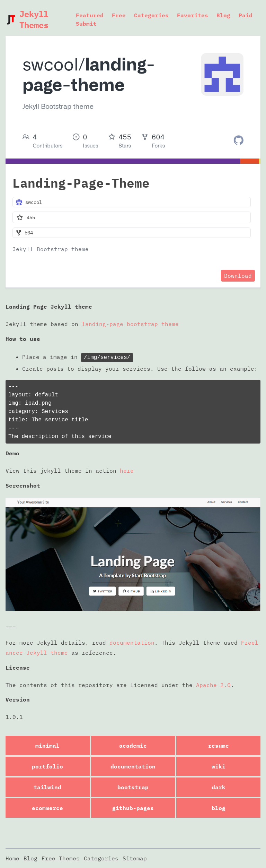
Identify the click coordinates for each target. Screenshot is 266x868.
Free (119, 15)
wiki (219, 766)
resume (219, 746)
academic (133, 746)
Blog (223, 15)
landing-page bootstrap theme (130, 324)
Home (12, 858)
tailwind (47, 787)
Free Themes (61, 858)
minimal (47, 746)
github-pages (133, 808)
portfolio (47, 766)
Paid (246, 15)
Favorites (193, 15)
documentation (132, 643)
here (127, 471)
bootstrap (133, 787)
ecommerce (47, 808)
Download (238, 276)
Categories (151, 15)
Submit (86, 24)
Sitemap (135, 858)
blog (219, 808)
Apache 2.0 (213, 685)
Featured (90, 15)
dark (219, 787)
